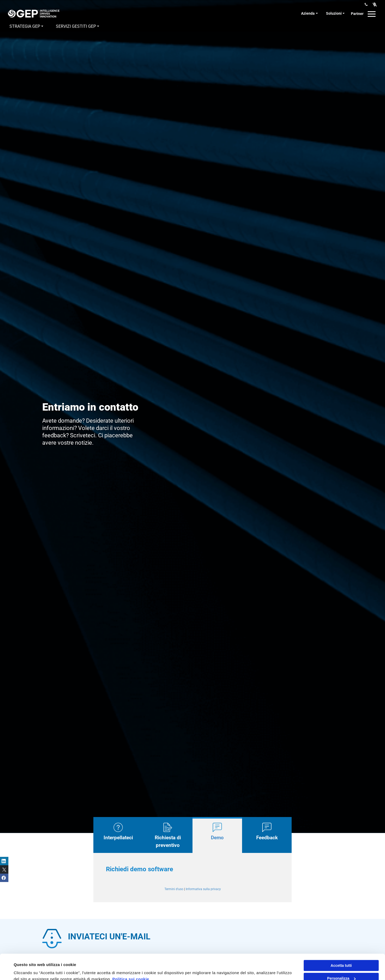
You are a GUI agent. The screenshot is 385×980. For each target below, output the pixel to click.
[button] (375, 4)
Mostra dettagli (28, 970)
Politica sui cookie (131, 955)
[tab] (118, 835)
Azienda (308, 13)
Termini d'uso (174, 889)
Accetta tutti (341, 942)
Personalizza (341, 955)
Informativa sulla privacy (203, 889)
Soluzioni (334, 13)
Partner (357, 14)
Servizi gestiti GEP (76, 26)
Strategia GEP (25, 26)
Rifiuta (341, 967)
